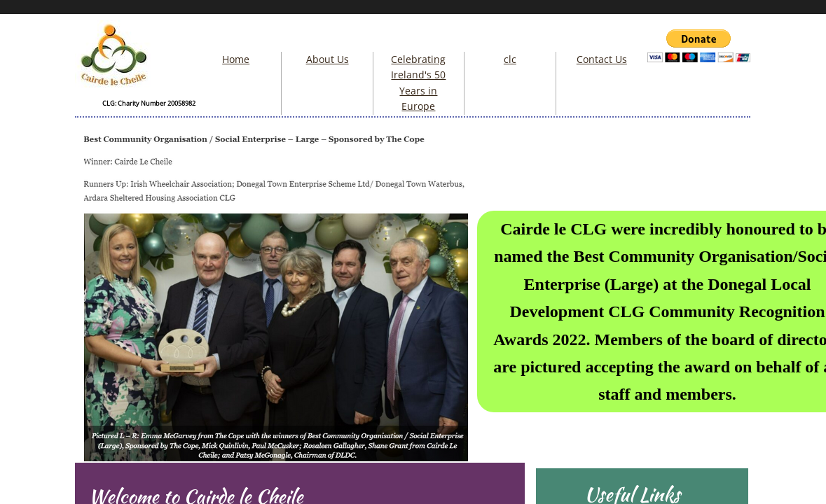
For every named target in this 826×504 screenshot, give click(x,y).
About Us (328, 59)
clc (510, 59)
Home (236, 59)
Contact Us (602, 59)
